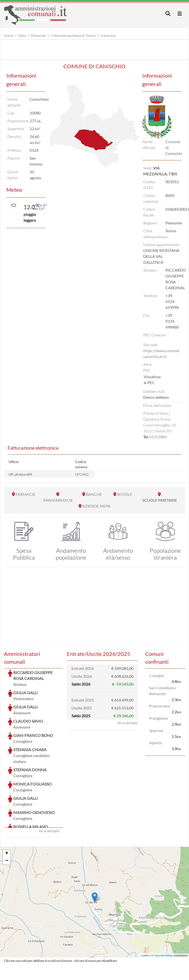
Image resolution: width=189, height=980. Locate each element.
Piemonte (38, 35)
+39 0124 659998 (172, 301)
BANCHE (94, 494)
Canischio (108, 35)
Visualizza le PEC (152, 380)
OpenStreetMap (164, 919)
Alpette (155, 743)
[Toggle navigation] (168, 14)
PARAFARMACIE (58, 500)
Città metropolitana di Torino (73, 35)
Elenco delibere (156, 397)
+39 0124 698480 (172, 321)
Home (9, 35)
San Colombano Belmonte (162, 691)
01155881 (158, 437)
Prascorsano (160, 706)
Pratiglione (158, 718)
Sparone (156, 730)
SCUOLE (124, 494)
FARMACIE (25, 494)
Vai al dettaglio (49, 794)
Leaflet (145, 919)
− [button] (7, 824)
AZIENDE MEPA (96, 506)
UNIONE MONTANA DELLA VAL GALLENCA (161, 256)
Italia (22, 35)
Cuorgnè (156, 675)
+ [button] (7, 817)
